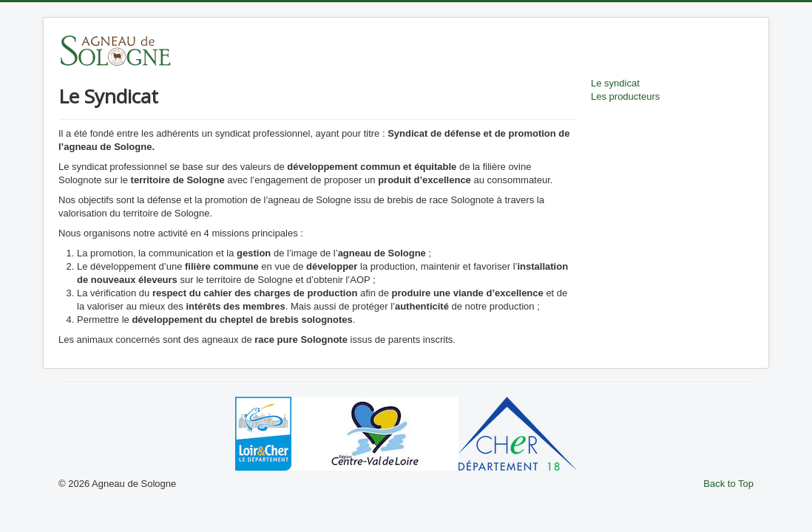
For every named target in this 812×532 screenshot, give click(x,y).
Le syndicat (615, 83)
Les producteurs (625, 96)
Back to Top (728, 484)
